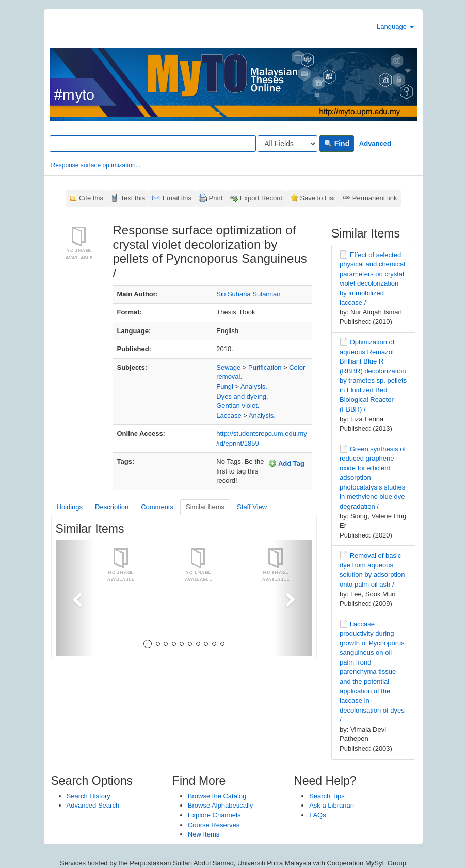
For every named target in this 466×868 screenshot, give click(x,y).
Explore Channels (214, 815)
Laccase (229, 415)
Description (112, 507)
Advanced (375, 143)
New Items (204, 834)
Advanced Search (93, 805)
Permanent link (375, 198)
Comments (157, 507)
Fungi (225, 386)
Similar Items (205, 507)
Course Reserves (214, 825)
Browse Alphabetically (220, 805)
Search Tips (327, 796)
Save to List (317, 198)
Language (395, 27)
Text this (133, 198)
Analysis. (254, 386)
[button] (75, 598)
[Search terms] (153, 144)
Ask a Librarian (332, 805)
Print (216, 198)
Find (337, 144)
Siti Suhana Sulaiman (248, 294)
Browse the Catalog (217, 796)
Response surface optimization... (96, 165)
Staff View (252, 507)
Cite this (91, 198)
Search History (89, 796)
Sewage (228, 367)
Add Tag (286, 463)
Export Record (261, 198)
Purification (265, 367)
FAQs (318, 815)
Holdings (70, 507)
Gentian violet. (238, 406)
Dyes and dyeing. (242, 396)
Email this (177, 198)
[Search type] (287, 144)
